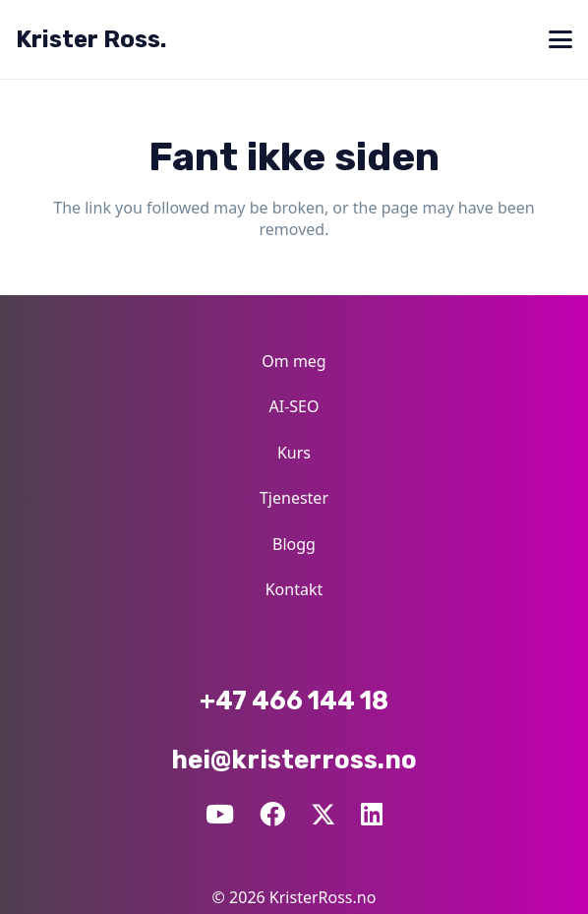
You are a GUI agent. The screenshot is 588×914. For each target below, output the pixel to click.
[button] (560, 39)
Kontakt (294, 589)
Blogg (294, 544)
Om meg (294, 361)
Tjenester (294, 498)
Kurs (294, 453)
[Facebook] (272, 815)
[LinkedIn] (372, 815)
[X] (323, 813)
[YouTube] (220, 815)
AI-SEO (294, 406)
